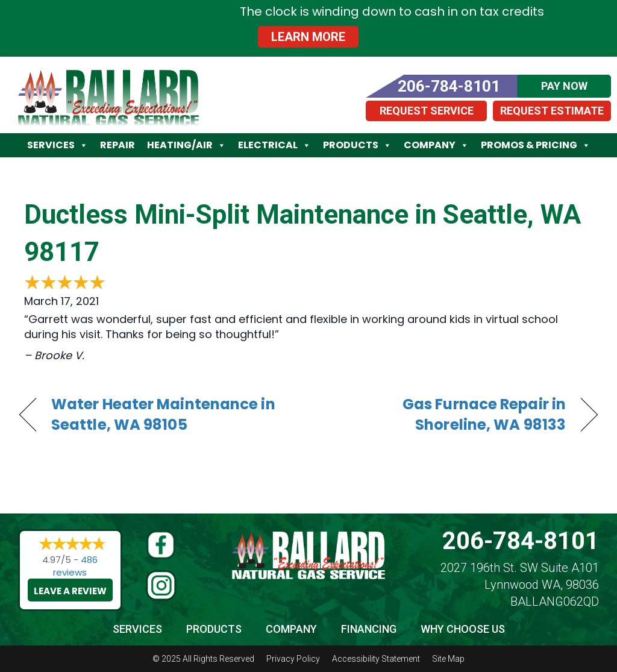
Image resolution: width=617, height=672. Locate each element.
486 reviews (75, 566)
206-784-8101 (521, 541)
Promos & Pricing (536, 145)
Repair (117, 145)
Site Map (448, 659)
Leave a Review (70, 591)
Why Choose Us (463, 629)
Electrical (274, 145)
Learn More (308, 37)
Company (436, 145)
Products (357, 145)
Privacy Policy (293, 659)
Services (58, 145)
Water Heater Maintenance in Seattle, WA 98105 (163, 415)
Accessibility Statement (376, 659)
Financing (369, 629)
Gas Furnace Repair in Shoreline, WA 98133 (446, 415)
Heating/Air (186, 145)
